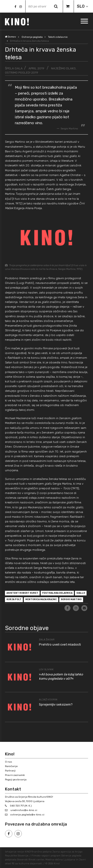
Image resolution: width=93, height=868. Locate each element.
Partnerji (10, 771)
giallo (81, 593)
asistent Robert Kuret (22, 593)
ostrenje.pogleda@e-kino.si (27, 815)
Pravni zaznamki (15, 775)
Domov (11, 37)
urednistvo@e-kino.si (24, 810)
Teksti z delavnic (58, 37)
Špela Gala (14, 68)
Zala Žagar (47, 640)
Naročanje (11, 766)
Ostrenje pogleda (32, 37)
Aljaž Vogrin (48, 700)
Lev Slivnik (46, 670)
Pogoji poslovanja (16, 780)
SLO (81, 6)
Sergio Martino (71, 599)
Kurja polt (14, 599)
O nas (9, 762)
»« (61, 676)
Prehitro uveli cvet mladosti (60, 644)
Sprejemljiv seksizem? (56, 704)
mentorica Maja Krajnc (41, 599)
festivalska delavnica (57, 593)
